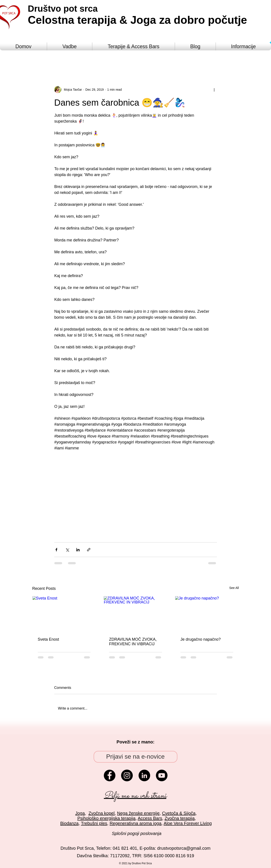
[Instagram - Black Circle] (127, 775)
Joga (80, 813)
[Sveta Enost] (64, 614)
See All (234, 588)
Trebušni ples (94, 823)
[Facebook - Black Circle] (110, 775)
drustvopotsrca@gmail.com (184, 848)
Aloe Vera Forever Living (188, 823)
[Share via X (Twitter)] (67, 550)
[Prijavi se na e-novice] (135, 757)
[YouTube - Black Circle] (162, 775)
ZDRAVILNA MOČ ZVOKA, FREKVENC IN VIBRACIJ (133, 642)
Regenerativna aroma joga (136, 823)
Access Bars (150, 818)
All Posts (40, 59)
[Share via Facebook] (56, 550)
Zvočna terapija (180, 818)
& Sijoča (187, 813)
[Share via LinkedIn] (78, 550)
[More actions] (214, 90)
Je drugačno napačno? (201, 639)
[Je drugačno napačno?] (207, 614)
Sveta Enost (48, 639)
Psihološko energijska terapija (106, 818)
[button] (233, 59)
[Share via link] (89, 550)
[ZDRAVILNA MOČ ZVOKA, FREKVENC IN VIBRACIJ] (135, 614)
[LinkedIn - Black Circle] (144, 775)
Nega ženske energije (138, 813)
